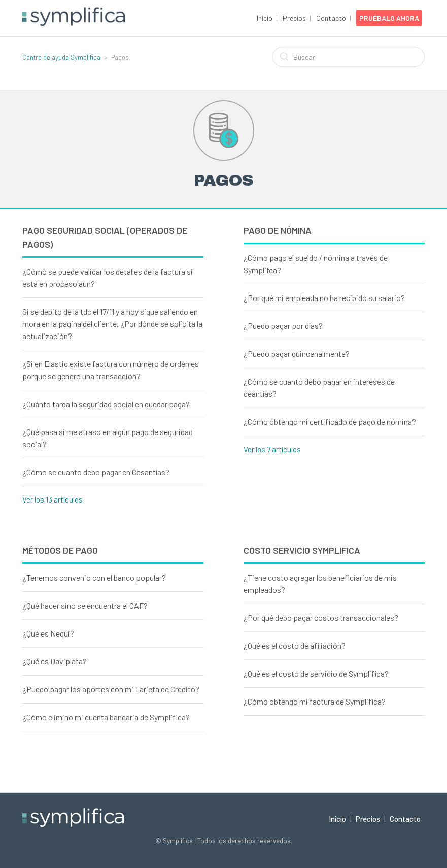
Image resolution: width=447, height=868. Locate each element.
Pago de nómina (278, 230)
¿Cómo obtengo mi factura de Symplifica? (315, 701)
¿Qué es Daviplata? (55, 661)
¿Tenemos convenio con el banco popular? (94, 577)
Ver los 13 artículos (53, 499)
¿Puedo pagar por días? (283, 326)
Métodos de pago (60, 550)
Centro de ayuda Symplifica (61, 57)
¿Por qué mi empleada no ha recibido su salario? (324, 298)
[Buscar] (349, 57)
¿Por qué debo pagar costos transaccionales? (321, 617)
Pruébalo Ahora (389, 18)
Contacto (331, 18)
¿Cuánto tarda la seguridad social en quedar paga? (106, 404)
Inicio (265, 18)
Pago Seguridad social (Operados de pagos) (105, 237)
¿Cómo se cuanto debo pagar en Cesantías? (96, 472)
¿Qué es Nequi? (48, 633)
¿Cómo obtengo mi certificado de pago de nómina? (330, 422)
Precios (294, 18)
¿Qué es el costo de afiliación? (295, 645)
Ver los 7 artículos (272, 449)
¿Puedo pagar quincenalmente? (297, 354)
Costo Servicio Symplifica (302, 550)
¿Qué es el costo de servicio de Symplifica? (316, 673)
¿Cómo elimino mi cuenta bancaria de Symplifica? (106, 717)
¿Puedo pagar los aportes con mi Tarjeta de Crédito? (111, 689)
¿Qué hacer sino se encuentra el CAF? (85, 605)
